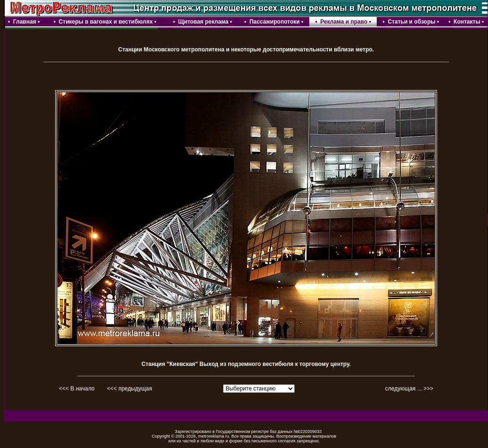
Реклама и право (344, 22)
